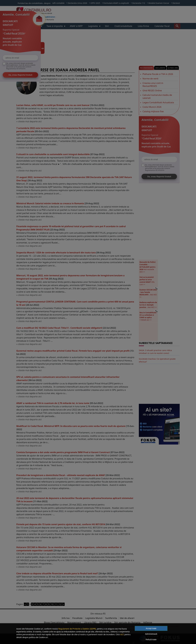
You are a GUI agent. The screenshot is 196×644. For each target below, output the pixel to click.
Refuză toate (151, 640)
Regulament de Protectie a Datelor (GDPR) (77, 629)
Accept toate (151, 628)
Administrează (151, 634)
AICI (122, 634)
